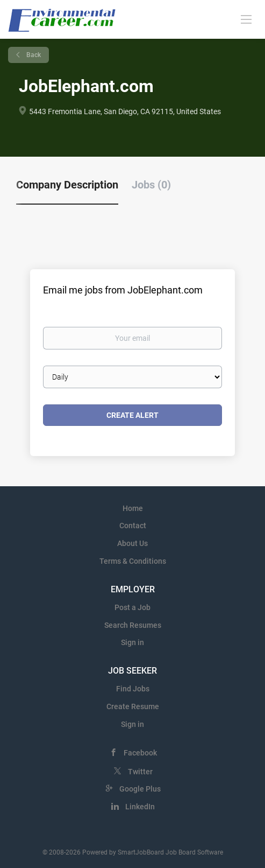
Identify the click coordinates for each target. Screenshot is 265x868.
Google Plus (140, 789)
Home (133, 508)
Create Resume (133, 706)
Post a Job (132, 607)
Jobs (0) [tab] (151, 185)
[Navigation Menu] (246, 19)
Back (33, 55)
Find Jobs (133, 689)
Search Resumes (133, 625)
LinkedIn (140, 807)
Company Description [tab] (67, 185)
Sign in (132, 642)
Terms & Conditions (133, 561)
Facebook (140, 753)
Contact (133, 526)
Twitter (140, 772)
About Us (132, 543)
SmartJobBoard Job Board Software (170, 852)
